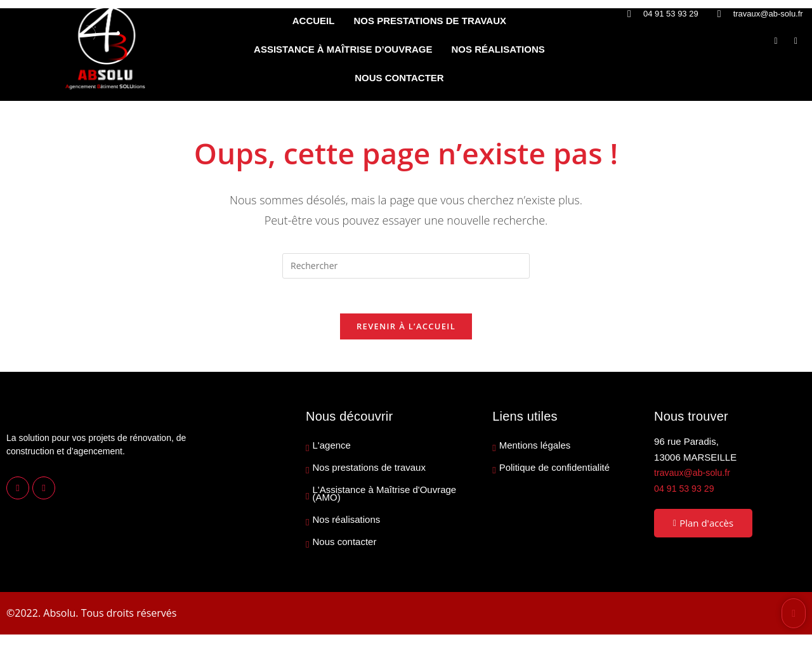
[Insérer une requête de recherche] (406, 266)
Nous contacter (345, 546)
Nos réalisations (347, 523)
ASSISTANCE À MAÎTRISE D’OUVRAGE (343, 49)
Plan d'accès (703, 527)
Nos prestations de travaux (369, 471)
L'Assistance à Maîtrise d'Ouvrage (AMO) (385, 497)
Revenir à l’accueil (406, 330)
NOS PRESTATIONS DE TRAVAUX (430, 21)
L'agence (332, 449)
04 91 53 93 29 (686, 491)
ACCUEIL (314, 21)
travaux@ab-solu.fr (694, 476)
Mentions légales (535, 449)
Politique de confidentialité (554, 471)
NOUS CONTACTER (399, 78)
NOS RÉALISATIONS (498, 49)
